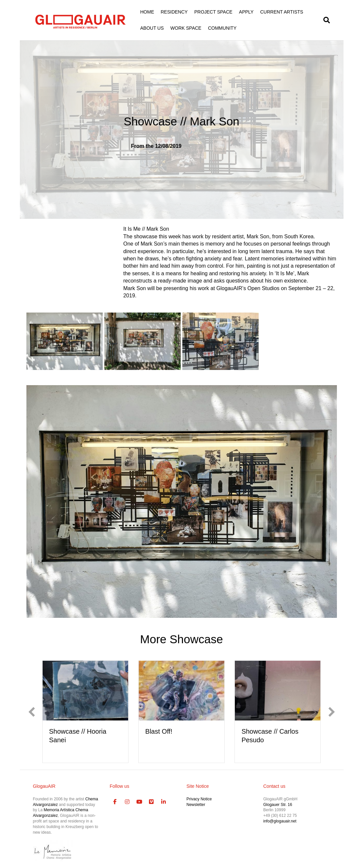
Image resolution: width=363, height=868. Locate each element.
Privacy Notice (199, 799)
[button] (32, 712)
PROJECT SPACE (213, 12)
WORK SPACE (186, 28)
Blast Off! (159, 731)
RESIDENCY (174, 12)
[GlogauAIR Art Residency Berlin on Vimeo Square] (152, 802)
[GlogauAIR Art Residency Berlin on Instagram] (127, 802)
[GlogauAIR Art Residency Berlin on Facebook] (115, 802)
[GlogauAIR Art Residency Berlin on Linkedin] (163, 802)
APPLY (246, 12)
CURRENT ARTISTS (282, 12)
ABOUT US (152, 28)
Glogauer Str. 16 (278, 805)
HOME (147, 12)
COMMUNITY (222, 28)
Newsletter (196, 805)
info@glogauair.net (280, 821)
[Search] (325, 20)
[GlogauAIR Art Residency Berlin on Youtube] (139, 802)
